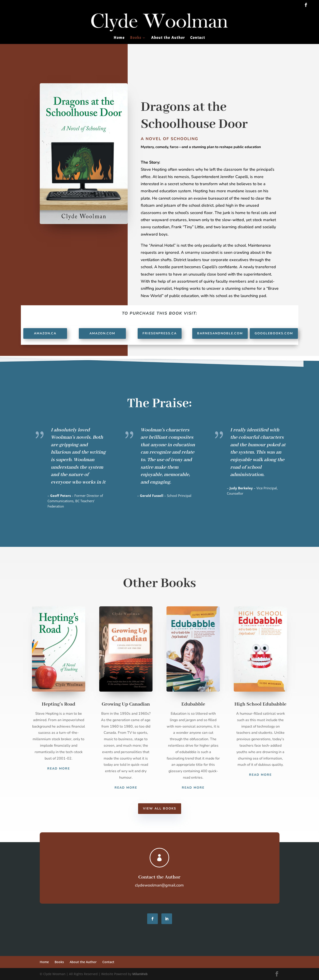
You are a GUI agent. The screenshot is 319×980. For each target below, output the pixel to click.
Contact (198, 38)
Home (119, 38)
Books (136, 38)
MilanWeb (140, 974)
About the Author (168, 38)
